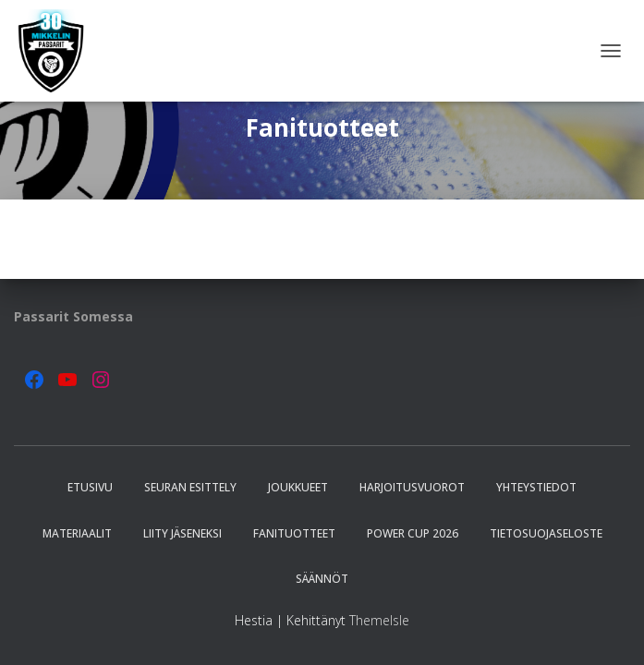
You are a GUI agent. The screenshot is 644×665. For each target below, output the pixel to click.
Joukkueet (298, 487)
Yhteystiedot (536, 487)
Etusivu (90, 487)
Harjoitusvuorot (412, 487)
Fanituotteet (294, 533)
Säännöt (322, 579)
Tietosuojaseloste (546, 533)
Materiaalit (77, 533)
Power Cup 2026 (413, 533)
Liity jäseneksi (182, 533)
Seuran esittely (190, 487)
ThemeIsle (379, 620)
